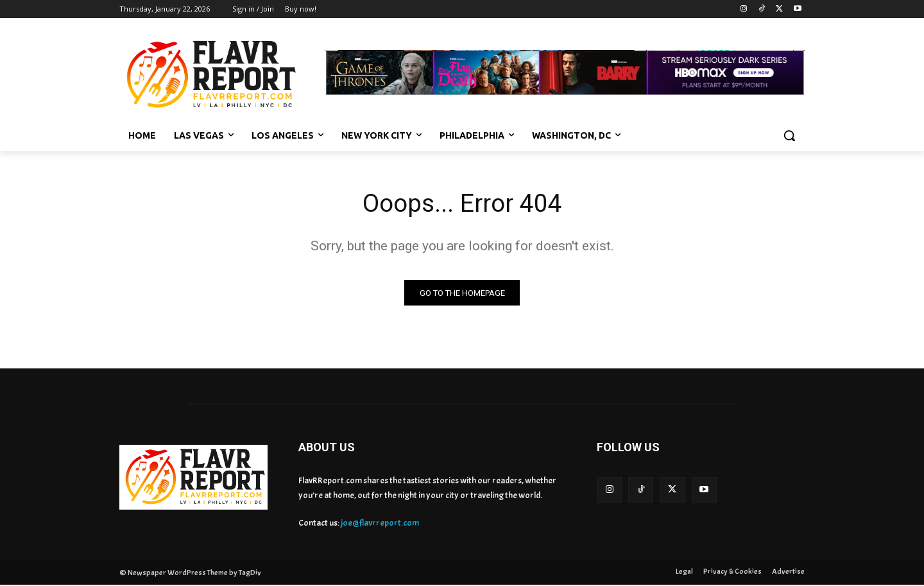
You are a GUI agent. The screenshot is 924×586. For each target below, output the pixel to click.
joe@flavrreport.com (380, 524)
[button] (789, 135)
